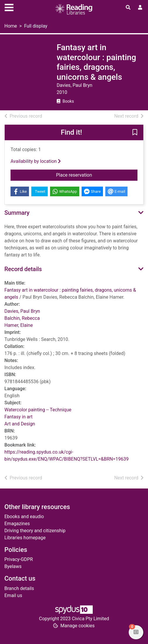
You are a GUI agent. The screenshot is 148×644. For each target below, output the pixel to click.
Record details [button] (23, 269)
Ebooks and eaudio (24, 517)
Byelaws (13, 566)
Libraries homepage (25, 538)
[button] (135, 133)
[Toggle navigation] (9, 7)
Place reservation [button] (97, 175)
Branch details (19, 588)
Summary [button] (17, 213)
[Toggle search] (128, 8)
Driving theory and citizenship (35, 531)
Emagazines (17, 524)
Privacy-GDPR (19, 559)
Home (11, 26)
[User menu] (140, 8)
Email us (13, 595)
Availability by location (36, 161)
